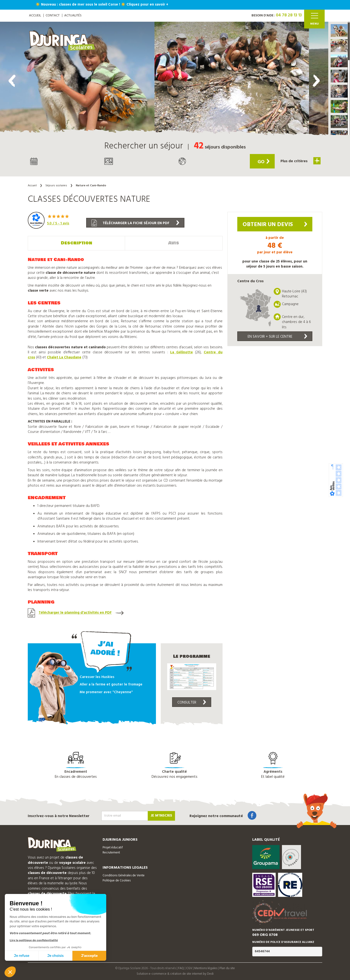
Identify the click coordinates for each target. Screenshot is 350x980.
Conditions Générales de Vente (124, 876)
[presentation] (12, 81)
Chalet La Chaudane (64, 357)
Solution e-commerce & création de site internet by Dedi (175, 974)
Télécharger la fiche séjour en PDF (135, 223)
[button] (339, 30)
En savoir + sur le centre (277, 337)
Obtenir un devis (275, 225)
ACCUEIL (35, 16)
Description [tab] (77, 243)
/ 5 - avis (58, 223)
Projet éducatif (113, 848)
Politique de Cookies (117, 881)
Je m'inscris (161, 816)
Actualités (73, 16)
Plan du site (227, 968)
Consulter (192, 703)
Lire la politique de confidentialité (34, 940)
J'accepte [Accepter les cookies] (89, 956)
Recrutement (111, 853)
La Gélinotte (182, 352)
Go (263, 162)
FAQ (181, 968)
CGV (189, 968)
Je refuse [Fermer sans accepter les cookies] (22, 956)
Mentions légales (206, 968)
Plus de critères (301, 161)
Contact (53, 16)
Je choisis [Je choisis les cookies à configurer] (56, 956)
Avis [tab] (174, 243)
